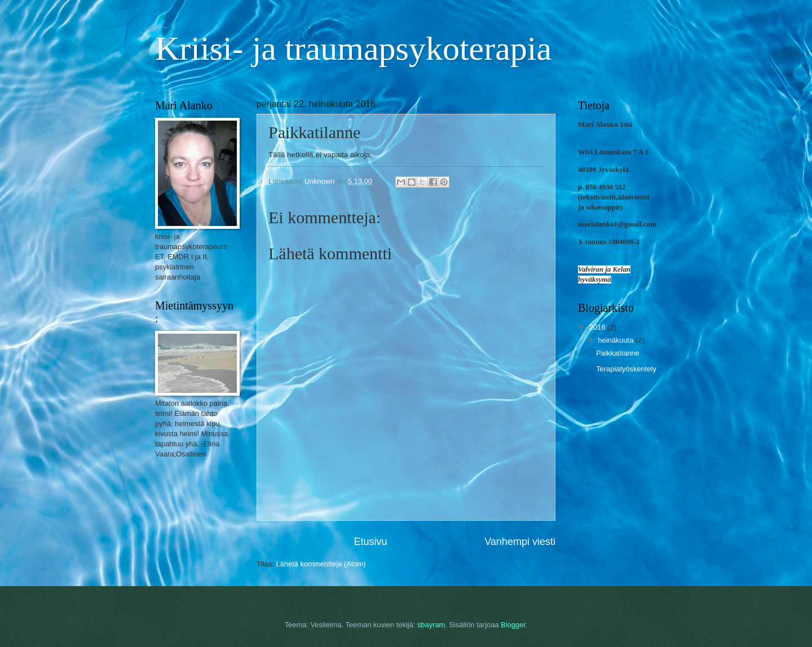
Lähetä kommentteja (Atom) (321, 564)
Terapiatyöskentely (626, 369)
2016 (598, 327)
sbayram (431, 625)
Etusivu (371, 542)
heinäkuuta (617, 340)
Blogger (513, 625)
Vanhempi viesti (520, 542)
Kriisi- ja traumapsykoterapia (353, 48)
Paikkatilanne (618, 353)
